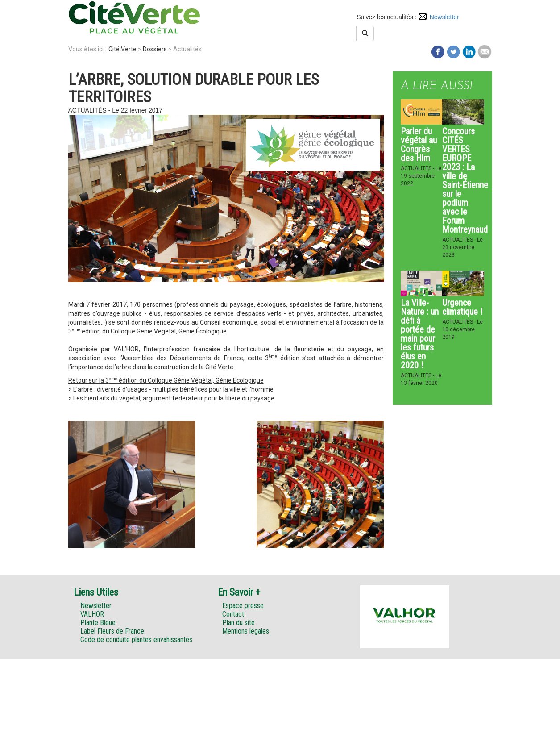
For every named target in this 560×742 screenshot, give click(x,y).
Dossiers (156, 49)
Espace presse (243, 606)
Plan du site (239, 623)
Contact (233, 614)
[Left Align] (365, 33)
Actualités (87, 110)
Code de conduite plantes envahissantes (136, 640)
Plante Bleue (98, 623)
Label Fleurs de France (112, 631)
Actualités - (418, 168)
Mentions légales (246, 631)
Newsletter (444, 17)
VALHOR (92, 614)
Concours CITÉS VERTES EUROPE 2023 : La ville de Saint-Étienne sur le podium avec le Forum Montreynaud (465, 180)
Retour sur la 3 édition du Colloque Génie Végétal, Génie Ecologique (166, 380)
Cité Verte (123, 49)
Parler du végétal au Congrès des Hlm (419, 145)
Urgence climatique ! (462, 307)
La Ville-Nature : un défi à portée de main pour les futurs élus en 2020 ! (420, 334)
